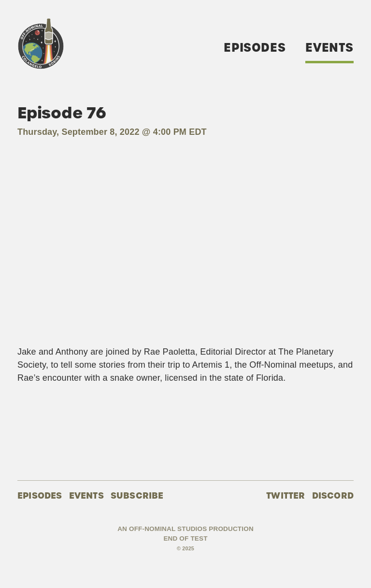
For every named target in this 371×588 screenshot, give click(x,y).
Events (329, 48)
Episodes (255, 48)
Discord (333, 495)
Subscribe (137, 495)
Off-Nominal (41, 43)
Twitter (285, 495)
